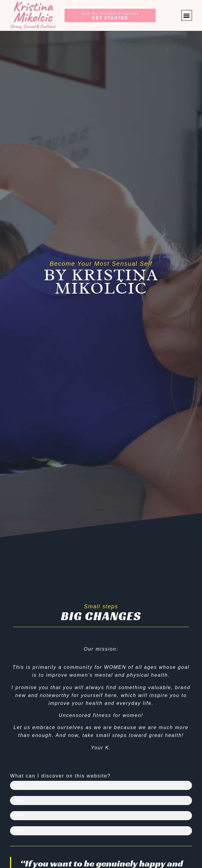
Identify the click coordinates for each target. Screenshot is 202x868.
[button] (187, 15)
